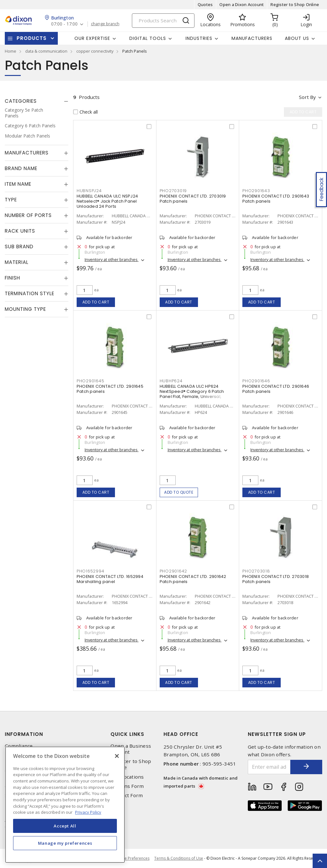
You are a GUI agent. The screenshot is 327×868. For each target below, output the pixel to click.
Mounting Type (25, 309)
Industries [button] (199, 38)
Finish (12, 278)
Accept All (65, 826)
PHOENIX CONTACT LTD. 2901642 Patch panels (193, 579)
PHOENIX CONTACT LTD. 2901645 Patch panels (110, 389)
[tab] (37, 101)
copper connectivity (95, 51)
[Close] (117, 756)
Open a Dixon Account (242, 4)
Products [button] (32, 38)
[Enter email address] (269, 767)
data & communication (46, 51)
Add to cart (96, 302)
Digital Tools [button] (148, 38)
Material (17, 262)
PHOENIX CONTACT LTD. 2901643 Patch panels (276, 199)
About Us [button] (297, 38)
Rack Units (20, 231)
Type (11, 200)
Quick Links (127, 734)
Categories (21, 101)
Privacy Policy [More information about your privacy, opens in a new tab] (88, 812)
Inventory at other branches (112, 259)
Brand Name (21, 168)
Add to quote (179, 492)
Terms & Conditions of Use (179, 858)
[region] (65, 805)
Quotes (205, 4)
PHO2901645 (91, 381)
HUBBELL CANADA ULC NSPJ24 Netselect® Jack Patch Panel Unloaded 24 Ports (107, 201)
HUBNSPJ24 (89, 191)
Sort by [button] (307, 97)
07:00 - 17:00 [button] (64, 24)
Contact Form (127, 795)
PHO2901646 (256, 381)
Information (24, 734)
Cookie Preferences (132, 858)
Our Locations (127, 777)
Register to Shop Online (295, 4)
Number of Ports (28, 215)
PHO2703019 (173, 191)
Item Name (18, 184)
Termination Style (30, 293)
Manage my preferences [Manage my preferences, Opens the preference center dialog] (65, 843)
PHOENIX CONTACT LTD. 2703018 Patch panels (276, 579)
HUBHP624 (171, 381)
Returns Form (127, 786)
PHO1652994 (91, 571)
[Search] (163, 21)
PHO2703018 (256, 571)
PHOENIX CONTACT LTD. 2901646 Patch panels (276, 389)
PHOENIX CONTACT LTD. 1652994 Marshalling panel (110, 579)
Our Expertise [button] (92, 38)
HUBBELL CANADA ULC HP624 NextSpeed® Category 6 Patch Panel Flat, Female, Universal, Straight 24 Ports (192, 394)
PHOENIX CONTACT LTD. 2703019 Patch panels (193, 199)
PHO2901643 (256, 191)
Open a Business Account (131, 749)
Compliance (19, 746)
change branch (105, 24)
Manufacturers (252, 38)
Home (11, 51)
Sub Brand (19, 247)
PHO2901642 (174, 571)
